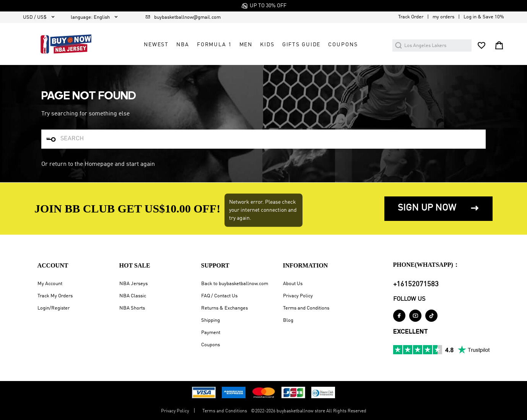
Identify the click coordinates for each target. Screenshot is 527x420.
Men (246, 45)
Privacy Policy (298, 296)
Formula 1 (214, 45)
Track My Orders (55, 296)
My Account (50, 284)
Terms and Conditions (306, 308)
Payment (211, 333)
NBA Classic (133, 296)
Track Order (411, 17)
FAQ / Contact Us (219, 296)
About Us (293, 284)
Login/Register (54, 308)
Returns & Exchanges (224, 308)
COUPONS (343, 45)
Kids (267, 45)
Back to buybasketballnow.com (235, 284)
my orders (443, 17)
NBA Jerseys (133, 284)
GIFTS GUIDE (302, 45)
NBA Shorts (132, 308)
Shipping (211, 320)
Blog (288, 320)
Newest (156, 45)
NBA (183, 45)
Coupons (211, 345)
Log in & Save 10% (484, 17)
